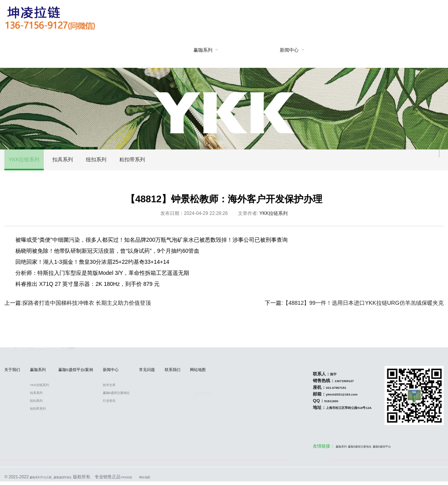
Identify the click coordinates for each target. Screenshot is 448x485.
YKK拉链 (153, 480)
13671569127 (331, 384)
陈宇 (317, 377)
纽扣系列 (104, 161)
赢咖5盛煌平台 (389, 450)
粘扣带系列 (144, 161)
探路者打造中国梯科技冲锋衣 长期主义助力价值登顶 (87, 306)
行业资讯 (139, 405)
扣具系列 (67, 161)
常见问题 (324, 50)
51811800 (317, 404)
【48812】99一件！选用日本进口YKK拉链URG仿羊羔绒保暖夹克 (363, 306)
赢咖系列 (194, 50)
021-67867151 (323, 391)
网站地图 (410, 50)
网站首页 (108, 50)
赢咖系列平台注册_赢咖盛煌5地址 (62, 480)
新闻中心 (281, 50)
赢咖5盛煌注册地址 (149, 397)
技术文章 (139, 389)
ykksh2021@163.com (331, 397)
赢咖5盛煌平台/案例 (237, 67)
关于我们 (151, 50)
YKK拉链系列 (26, 161)
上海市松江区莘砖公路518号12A (340, 411)
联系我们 (367, 50)
